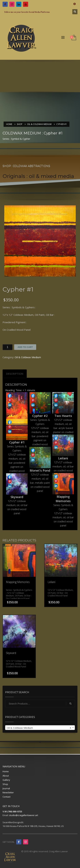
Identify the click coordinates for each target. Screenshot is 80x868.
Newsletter (8, 792)
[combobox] (40, 728)
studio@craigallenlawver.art (24, 815)
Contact (6, 797)
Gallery (6, 780)
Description (15, 374)
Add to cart (25, 347)
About (6, 776)
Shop (5, 784)
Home (6, 771)
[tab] (15, 374)
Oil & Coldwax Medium (28, 357)
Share (10, 396)
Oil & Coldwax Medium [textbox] (39, 728)
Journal (6, 788)
